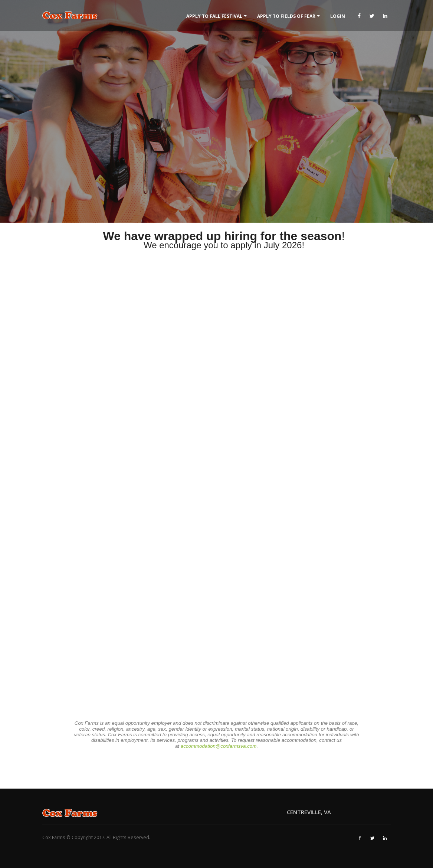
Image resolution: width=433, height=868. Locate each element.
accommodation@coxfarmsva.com (219, 746)
